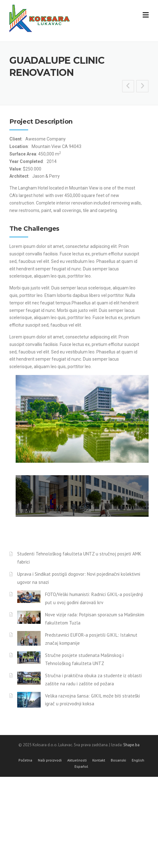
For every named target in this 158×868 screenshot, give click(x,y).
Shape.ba (131, 745)
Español (81, 767)
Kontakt (99, 760)
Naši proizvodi (50, 760)
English (138, 760)
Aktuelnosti (77, 760)
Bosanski (118, 760)
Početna (25, 760)
